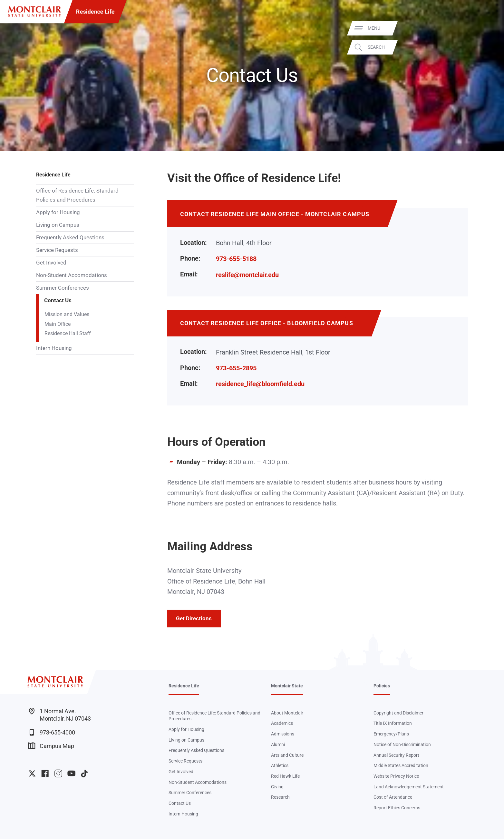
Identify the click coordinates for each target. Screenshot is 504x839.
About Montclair (287, 713)
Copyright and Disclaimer (398, 713)
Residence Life (95, 11)
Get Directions (194, 618)
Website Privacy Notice (396, 776)
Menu (486, 28)
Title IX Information (393, 723)
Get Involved (51, 263)
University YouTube (71, 773)
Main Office (58, 324)
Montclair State (287, 686)
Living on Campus (58, 225)
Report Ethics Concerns (397, 808)
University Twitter (32, 773)
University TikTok (84, 773)
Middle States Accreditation (401, 765)
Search (488, 47)
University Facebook (45, 773)
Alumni (278, 744)
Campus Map (51, 746)
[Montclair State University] (34, 11)
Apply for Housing (58, 212)
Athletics (280, 765)
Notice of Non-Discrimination (402, 744)
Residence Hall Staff (68, 334)
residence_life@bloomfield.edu (260, 384)
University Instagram (58, 773)
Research (280, 797)
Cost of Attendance (393, 797)
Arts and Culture (287, 755)
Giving (277, 787)
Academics (282, 723)
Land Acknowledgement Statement (409, 787)
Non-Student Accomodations (72, 275)
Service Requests (57, 250)
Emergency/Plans (391, 734)
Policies (382, 686)
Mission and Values (67, 315)
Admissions (283, 734)
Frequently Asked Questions (70, 237)
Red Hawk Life (285, 776)
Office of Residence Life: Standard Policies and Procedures (77, 195)
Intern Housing (54, 348)
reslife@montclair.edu (247, 275)
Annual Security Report (396, 755)
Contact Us (58, 300)
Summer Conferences (63, 288)
